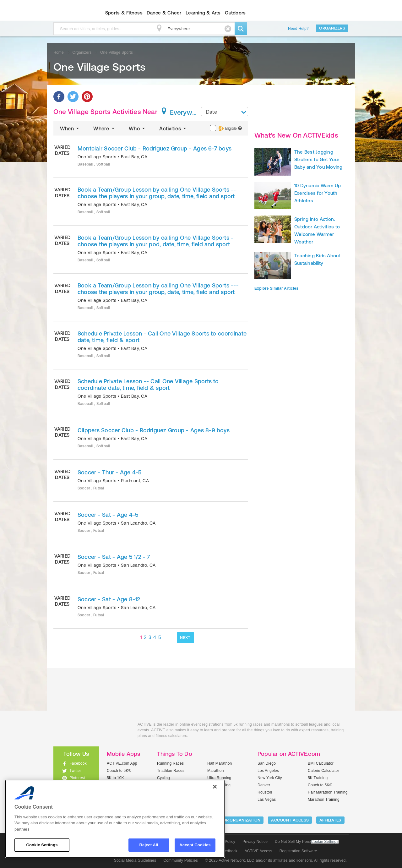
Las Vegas (267, 800)
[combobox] (225, 112)
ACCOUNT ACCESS (290, 820)
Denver (264, 785)
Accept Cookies (195, 845)
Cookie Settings (325, 842)
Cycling (163, 778)
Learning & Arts (203, 13)
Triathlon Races (171, 771)
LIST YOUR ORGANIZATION (234, 820)
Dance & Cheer (164, 13)
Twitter (75, 771)
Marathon (216, 771)
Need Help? (298, 29)
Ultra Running (219, 778)
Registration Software (298, 851)
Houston (265, 792)
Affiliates (330, 820)
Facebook (78, 763)
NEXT (185, 638)
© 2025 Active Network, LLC (230, 860)
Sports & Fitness (124, 13)
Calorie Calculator (323, 771)
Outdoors (235, 13)
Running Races (170, 763)
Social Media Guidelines (135, 860)
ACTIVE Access (258, 851)
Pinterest (77, 778)
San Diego (267, 763)
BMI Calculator (321, 763)
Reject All (149, 845)
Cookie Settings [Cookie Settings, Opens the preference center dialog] (42, 845)
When (70, 128)
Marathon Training (324, 800)
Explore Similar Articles (276, 288)
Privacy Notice (255, 842)
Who (137, 128)
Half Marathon (220, 763)
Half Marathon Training (328, 792)
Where (104, 128)
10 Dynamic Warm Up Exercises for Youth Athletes (318, 193)
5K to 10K (115, 778)
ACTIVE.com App (122, 763)
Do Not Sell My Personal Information (307, 842)
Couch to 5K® (119, 771)
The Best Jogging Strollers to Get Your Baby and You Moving (318, 159)
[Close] (215, 787)
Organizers (332, 28)
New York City (270, 778)
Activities (173, 128)
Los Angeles (268, 771)
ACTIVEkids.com (71, 13)
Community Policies (181, 860)
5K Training (318, 778)
